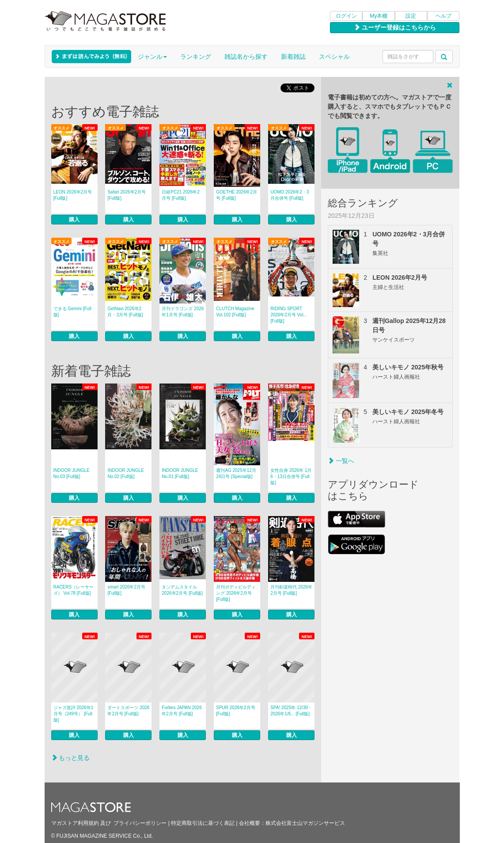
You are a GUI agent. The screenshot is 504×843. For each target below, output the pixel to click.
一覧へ (341, 461)
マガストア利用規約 (75, 823)
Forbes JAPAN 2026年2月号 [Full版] (182, 711)
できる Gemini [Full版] (72, 312)
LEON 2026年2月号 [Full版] (73, 195)
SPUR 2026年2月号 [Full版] (235, 711)
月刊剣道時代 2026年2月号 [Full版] (291, 590)
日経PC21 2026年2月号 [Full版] (181, 195)
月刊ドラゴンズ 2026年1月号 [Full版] (183, 312)
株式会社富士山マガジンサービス (305, 823)
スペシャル (334, 57)
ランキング (196, 57)
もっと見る (71, 758)
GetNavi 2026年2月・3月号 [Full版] (125, 312)
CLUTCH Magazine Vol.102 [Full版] (235, 312)
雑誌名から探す (246, 57)
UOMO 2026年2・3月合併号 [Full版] (290, 195)
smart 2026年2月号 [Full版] (126, 590)
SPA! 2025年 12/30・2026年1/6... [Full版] (291, 711)
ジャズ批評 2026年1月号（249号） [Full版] (74, 714)
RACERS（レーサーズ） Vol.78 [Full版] (74, 590)
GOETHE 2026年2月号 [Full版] (237, 195)
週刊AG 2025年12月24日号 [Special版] (236, 473)
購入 (74, 220)
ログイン (346, 16)
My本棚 (379, 16)
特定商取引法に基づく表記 (203, 823)
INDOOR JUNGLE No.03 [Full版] (72, 473)
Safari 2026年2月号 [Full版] (127, 195)
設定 (411, 16)
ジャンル (152, 57)
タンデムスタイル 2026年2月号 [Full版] (182, 590)
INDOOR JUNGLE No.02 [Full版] (125, 473)
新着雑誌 (293, 57)
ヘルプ (443, 16)
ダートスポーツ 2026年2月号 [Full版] (128, 711)
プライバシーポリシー (140, 823)
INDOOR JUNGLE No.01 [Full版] (180, 473)
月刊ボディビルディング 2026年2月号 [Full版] (236, 593)
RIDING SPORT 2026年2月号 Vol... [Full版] (289, 315)
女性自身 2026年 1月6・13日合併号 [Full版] (291, 477)
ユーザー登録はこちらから (395, 27)
